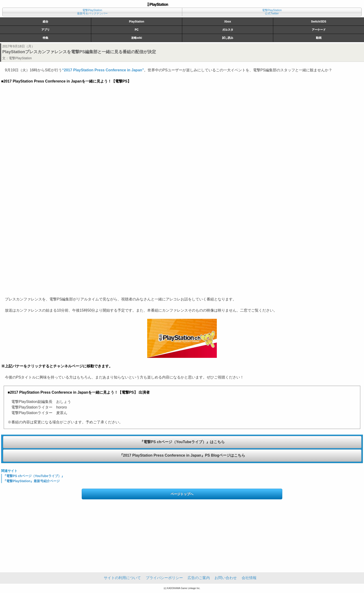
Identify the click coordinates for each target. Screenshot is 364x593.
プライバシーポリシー (164, 578)
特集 (45, 38)
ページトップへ (182, 494)
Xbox (228, 22)
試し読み (228, 38)
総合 (45, 22)
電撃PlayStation (20, 58)
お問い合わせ (226, 578)
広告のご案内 (199, 578)
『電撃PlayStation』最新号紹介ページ (31, 481)
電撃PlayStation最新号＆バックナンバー (92, 12)
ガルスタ (228, 30)
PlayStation (137, 22)
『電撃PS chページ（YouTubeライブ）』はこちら (182, 442)
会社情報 (249, 578)
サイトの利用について (122, 578)
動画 (319, 38)
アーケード (319, 30)
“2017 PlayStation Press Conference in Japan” (103, 70)
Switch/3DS (319, 22)
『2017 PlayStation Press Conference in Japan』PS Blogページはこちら (182, 455)
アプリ (45, 30)
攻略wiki (137, 38)
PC (137, 30)
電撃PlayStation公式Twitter (272, 12)
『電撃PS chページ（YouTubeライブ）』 (34, 476)
